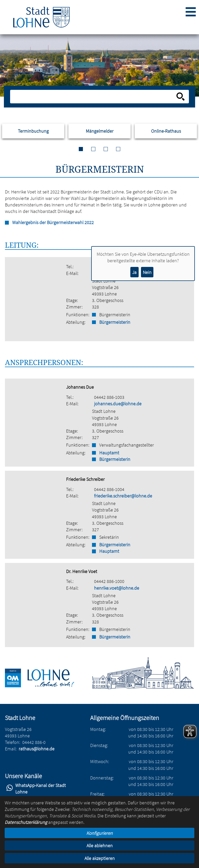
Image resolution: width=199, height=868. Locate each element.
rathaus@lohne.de (37, 749)
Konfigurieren (99, 833)
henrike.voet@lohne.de (117, 588)
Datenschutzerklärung (26, 822)
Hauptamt (109, 453)
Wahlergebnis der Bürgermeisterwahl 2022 (53, 222)
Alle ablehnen (100, 846)
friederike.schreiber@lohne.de (123, 496)
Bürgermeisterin (115, 322)
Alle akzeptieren (100, 858)
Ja (134, 272)
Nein (147, 272)
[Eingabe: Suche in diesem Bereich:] (94, 97)
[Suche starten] (181, 97)
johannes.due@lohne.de (118, 404)
